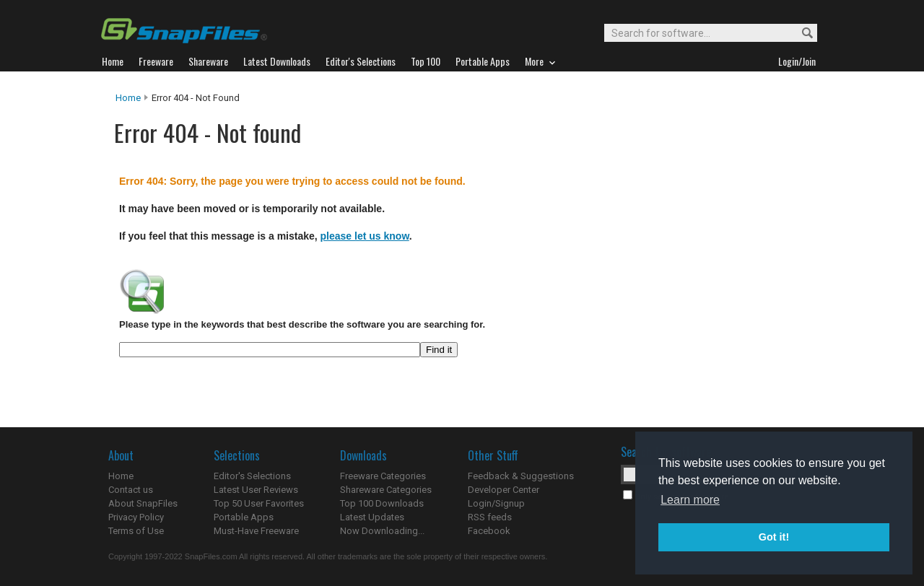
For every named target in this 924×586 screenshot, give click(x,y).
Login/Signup (496, 503)
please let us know (365, 236)
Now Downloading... (382, 531)
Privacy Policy (136, 517)
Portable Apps (244, 517)
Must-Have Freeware (256, 531)
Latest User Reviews (256, 490)
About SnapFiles (143, 503)
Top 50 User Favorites (259, 503)
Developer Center (504, 490)
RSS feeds (490, 517)
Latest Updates (372, 517)
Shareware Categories (386, 490)
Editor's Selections (252, 476)
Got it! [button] (774, 537)
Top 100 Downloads (382, 503)
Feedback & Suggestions (521, 476)
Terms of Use (136, 531)
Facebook (489, 531)
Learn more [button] (690, 500)
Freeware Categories (383, 476)
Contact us (131, 490)
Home (128, 98)
